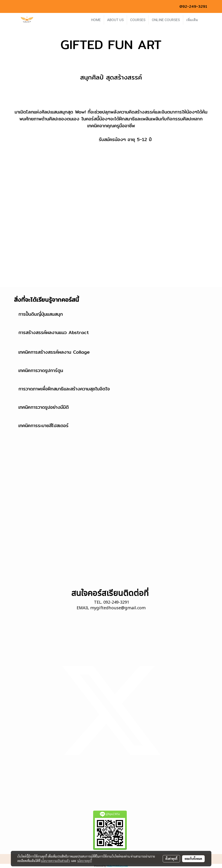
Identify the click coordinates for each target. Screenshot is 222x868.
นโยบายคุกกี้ (85, 861)
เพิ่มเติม (192, 20)
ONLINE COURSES (166, 20)
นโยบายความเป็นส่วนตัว (55, 861)
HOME (96, 20)
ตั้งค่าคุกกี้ (171, 859)
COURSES (138, 20)
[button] (205, 20)
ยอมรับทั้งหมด (193, 859)
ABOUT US (115, 20)
